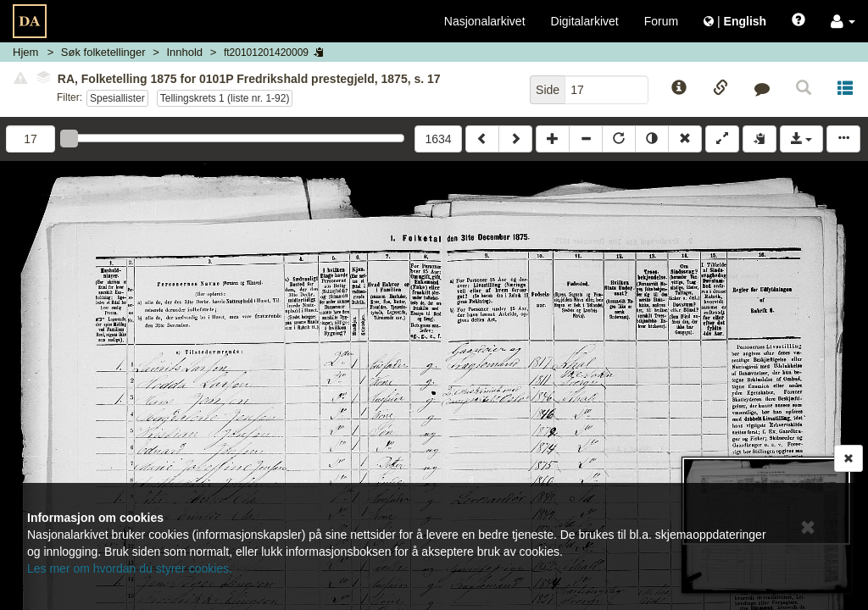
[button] (843, 21)
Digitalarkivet (585, 21)
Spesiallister (117, 98)
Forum (661, 21)
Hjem (25, 52)
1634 (438, 139)
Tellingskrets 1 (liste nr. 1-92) (225, 98)
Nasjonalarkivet (485, 21)
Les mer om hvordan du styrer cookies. (130, 568)
